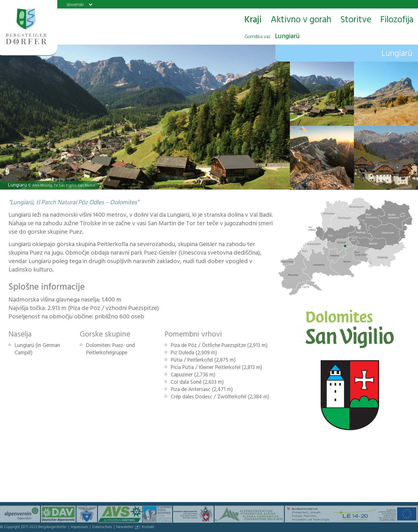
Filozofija (397, 20)
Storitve (356, 20)
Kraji (253, 20)
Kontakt (148, 527)
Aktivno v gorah (301, 20)
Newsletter (125, 527)
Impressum (80, 527)
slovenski (75, 5)
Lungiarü (272, 37)
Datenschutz (103, 527)
